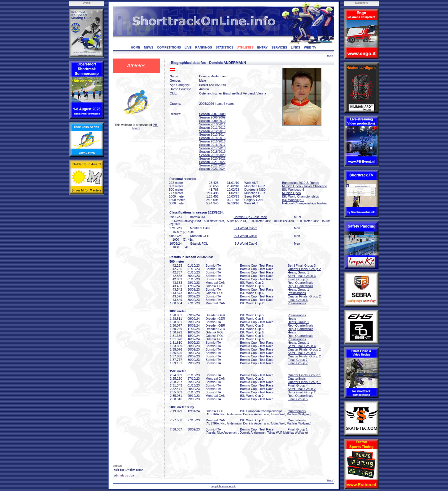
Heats (292, 319)
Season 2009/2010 (212, 121)
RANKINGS (204, 47)
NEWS (149, 47)
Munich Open (291, 193)
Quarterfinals (297, 379)
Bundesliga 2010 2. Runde (301, 183)
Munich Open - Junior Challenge (305, 186)
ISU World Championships (300, 196)
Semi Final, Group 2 (302, 389)
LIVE (188, 47)
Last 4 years (225, 104)
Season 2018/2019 (212, 152)
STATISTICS (225, 47)
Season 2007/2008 (212, 114)
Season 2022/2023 (212, 165)
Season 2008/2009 (212, 117)
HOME (136, 47)
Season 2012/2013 (212, 131)
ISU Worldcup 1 (293, 200)
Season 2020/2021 (212, 158)
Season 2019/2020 (212, 155)
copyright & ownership (224, 486)
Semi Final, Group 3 (302, 265)
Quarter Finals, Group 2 (304, 269)
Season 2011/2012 (212, 128)
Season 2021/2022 (212, 162)
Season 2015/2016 (212, 141)
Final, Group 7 (298, 360)
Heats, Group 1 (298, 272)
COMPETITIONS (169, 47)
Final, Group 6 (298, 300)
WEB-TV (310, 47)
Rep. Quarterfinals (300, 283)
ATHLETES (245, 47)
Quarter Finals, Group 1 (304, 375)
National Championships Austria (304, 203)
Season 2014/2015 (212, 138)
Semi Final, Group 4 (302, 346)
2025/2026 (207, 104)
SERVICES (279, 47)
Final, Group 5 (298, 279)
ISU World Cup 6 (245, 244)
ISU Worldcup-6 (293, 190)
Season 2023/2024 (212, 169)
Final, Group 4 (298, 385)
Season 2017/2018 (212, 148)
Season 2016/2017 (212, 145)
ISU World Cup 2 (245, 228)
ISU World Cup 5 (245, 236)
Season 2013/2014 (212, 134)
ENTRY (262, 47)
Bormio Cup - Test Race (250, 217)
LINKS (296, 47)
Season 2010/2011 (212, 124)
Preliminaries (297, 293)
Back (330, 56)
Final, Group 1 (298, 429)
